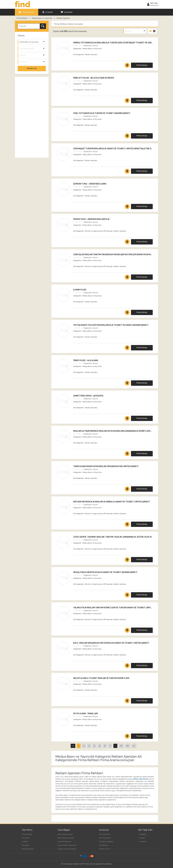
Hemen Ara (32, 68)
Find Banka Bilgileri (106, 842)
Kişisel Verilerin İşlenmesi (67, 845)
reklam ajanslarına (141, 779)
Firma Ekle (26, 838)
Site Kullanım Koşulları (66, 838)
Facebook (142, 834)
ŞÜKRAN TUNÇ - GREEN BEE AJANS (90, 184)
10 (121, 746)
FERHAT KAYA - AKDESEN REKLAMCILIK (91, 219)
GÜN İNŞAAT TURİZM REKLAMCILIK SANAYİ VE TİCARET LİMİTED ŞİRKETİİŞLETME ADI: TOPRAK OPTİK (121, 149)
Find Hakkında (104, 834)
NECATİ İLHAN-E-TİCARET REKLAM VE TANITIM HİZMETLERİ (101, 678)
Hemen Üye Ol (105, 849)
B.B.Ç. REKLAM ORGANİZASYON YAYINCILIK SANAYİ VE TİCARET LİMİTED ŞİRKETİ (111, 643)
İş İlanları (48, 12)
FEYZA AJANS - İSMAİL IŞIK (86, 714)
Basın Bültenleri (28, 849)
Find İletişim (104, 845)
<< (73, 746)
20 (128, 746)
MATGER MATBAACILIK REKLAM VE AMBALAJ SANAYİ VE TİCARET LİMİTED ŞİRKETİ (112, 502)
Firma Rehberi (27, 12)
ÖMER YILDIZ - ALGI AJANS (86, 360)
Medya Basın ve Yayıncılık (92, 49)
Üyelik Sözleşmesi (64, 842)
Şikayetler (67, 12)
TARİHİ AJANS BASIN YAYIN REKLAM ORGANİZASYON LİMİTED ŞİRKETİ (106, 466)
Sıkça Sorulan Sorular (65, 834)
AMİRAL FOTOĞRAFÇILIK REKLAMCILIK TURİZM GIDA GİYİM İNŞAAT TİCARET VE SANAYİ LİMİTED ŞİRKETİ (122, 43)
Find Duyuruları (105, 838)
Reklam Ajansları (91, 55)
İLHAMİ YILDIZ (80, 290)
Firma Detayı (142, 65)
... (115, 746)
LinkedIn (142, 842)
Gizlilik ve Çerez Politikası (67, 849)
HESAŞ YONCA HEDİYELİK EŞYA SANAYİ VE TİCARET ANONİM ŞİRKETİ (105, 572)
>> (134, 746)
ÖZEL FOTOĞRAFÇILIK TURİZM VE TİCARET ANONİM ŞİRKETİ (102, 113)
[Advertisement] (32, 117)
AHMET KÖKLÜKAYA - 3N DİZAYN (88, 396)
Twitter (142, 838)
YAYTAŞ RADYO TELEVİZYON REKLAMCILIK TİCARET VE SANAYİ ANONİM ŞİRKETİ (111, 325)
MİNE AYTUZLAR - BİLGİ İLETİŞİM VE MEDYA (94, 78)
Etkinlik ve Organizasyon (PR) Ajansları (99, 231)
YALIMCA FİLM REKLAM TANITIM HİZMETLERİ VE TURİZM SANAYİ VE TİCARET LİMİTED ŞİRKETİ (117, 608)
